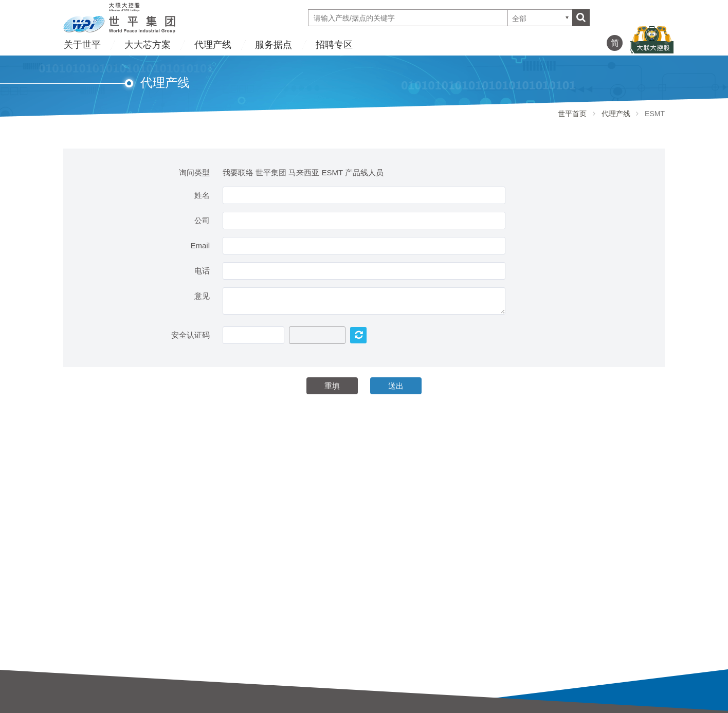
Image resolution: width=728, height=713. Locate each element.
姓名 (202, 195)
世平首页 (572, 114)
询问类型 (194, 172)
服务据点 (274, 45)
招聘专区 (334, 45)
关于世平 (82, 45)
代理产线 (213, 45)
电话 (202, 271)
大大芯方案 (148, 45)
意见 (202, 296)
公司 (202, 220)
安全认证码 (190, 335)
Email (200, 245)
